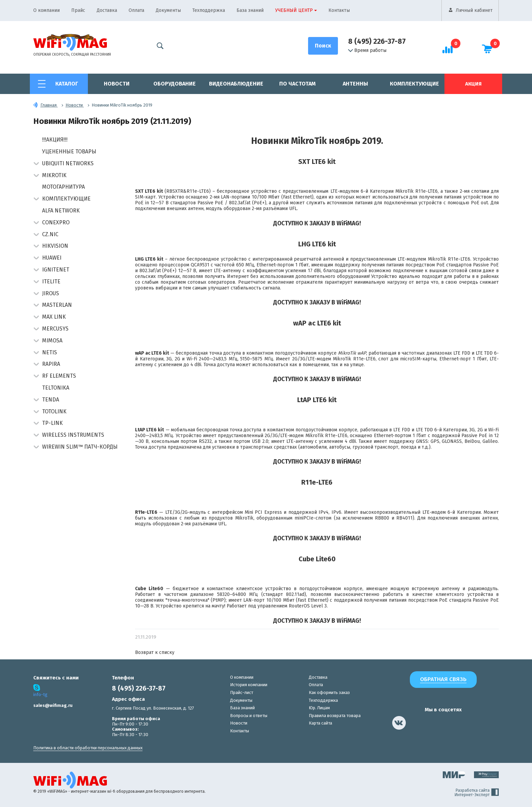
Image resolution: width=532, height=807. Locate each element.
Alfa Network (61, 211)
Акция (473, 84)
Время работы (367, 51)
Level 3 (319, 606)
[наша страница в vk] (399, 723)
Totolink (54, 411)
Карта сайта (320, 723)
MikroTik (54, 175)
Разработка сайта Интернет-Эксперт (477, 793)
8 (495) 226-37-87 (377, 41)
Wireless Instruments (73, 435)
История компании (249, 685)
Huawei (52, 258)
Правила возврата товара (335, 716)
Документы (168, 10)
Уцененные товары (69, 152)
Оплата (136, 10)
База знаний (250, 10)
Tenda (51, 400)
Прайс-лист (242, 692)
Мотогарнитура (63, 187)
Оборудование (175, 84)
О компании (46, 10)
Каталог (67, 84)
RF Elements (59, 376)
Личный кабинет (474, 10)
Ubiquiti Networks (68, 163)
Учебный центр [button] (294, 10)
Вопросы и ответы (249, 716)
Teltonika (56, 388)
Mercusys (55, 329)
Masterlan (57, 305)
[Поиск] (323, 46)
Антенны (355, 84)
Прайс (78, 10)
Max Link (54, 317)
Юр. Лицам (319, 708)
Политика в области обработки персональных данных (88, 748)
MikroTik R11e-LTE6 (416, 191)
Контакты (339, 10)
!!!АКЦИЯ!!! (55, 140)
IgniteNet (56, 270)
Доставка (107, 10)
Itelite (51, 281)
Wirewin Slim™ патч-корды (80, 447)
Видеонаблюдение (236, 84)
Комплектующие (414, 84)
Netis (50, 352)
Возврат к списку (155, 652)
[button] (36, 164)
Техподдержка (209, 10)
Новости (117, 84)
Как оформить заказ (329, 692)
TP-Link (52, 423)
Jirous (51, 293)
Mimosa (52, 341)
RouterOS (299, 606)
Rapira (51, 364)
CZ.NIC (50, 234)
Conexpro (56, 222)
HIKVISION (55, 246)
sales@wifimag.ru (53, 705)
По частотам (297, 84)
